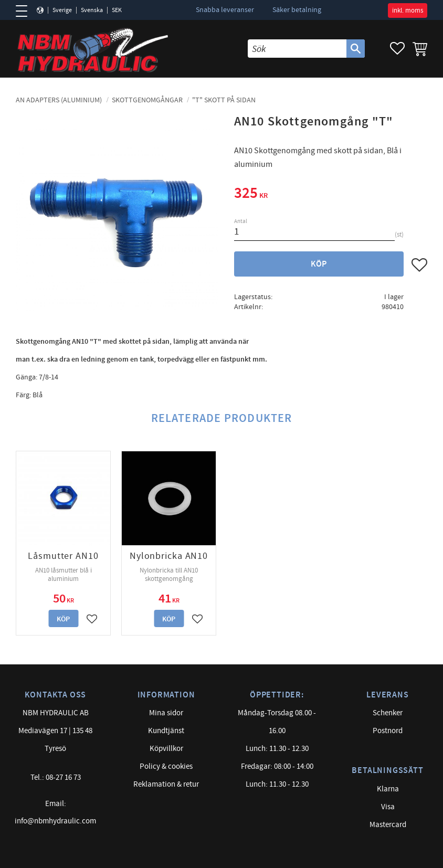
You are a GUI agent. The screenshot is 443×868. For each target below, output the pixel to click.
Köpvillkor (166, 749)
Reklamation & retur (166, 784)
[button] (25, 11)
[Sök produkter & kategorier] (297, 49)
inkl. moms (408, 10)
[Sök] (356, 49)
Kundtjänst (166, 731)
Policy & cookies (166, 766)
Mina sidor (166, 713)
